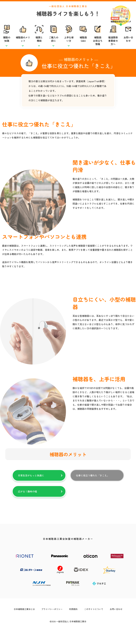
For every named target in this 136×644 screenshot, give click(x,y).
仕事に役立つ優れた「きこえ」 (93, 487)
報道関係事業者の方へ (113, 47)
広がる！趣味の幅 (27, 503)
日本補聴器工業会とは (24, 621)
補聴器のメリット (23, 45)
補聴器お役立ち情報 (98, 47)
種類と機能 (39, 45)
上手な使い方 (69, 45)
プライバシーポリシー (52, 621)
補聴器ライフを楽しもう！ (68, 19)
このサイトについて (94, 621)
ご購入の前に (54, 45)
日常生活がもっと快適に (31, 487)
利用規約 (73, 621)
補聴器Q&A (83, 45)
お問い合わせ (128, 45)
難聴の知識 (7, 45)
